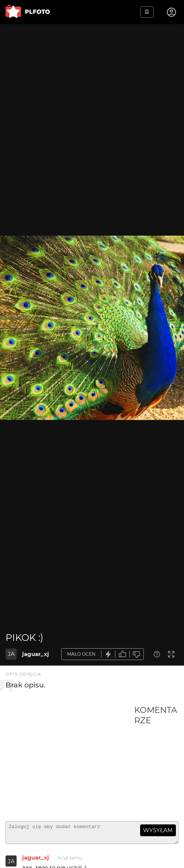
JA (11, 654)
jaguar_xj (36, 654)
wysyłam (158, 830)
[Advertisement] (70, 760)
